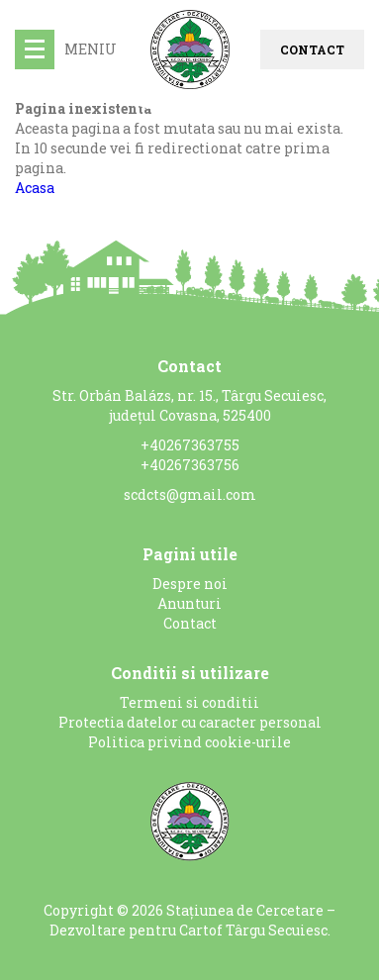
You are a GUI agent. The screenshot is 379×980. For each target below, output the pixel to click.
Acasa (35, 188)
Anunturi (189, 603)
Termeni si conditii (189, 702)
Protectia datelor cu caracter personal (190, 722)
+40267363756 (190, 465)
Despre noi (190, 584)
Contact (312, 49)
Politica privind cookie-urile (189, 742)
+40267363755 (190, 445)
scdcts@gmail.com (190, 494)
